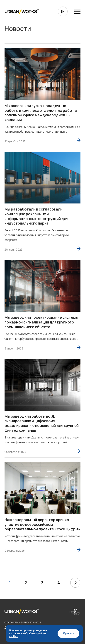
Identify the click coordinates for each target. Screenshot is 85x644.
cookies (13, 636)
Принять (68, 633)
